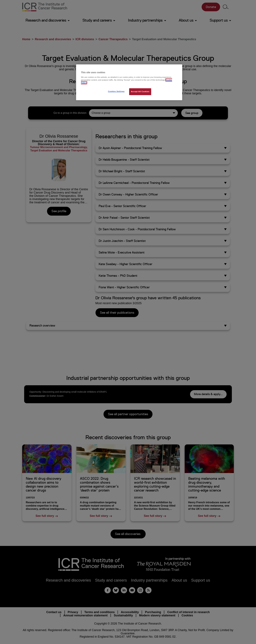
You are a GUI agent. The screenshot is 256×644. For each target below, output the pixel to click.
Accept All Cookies (140, 92)
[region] (129, 82)
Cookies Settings (116, 91)
